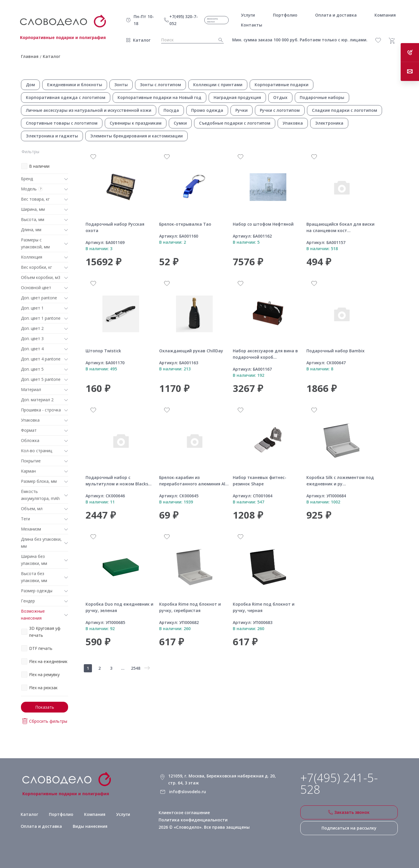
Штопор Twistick (103, 351)
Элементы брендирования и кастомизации (136, 136)
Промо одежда (207, 110)
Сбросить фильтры (45, 721)
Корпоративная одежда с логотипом (66, 97)
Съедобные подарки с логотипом (235, 123)
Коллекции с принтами (218, 85)
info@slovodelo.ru (188, 792)
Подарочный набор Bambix (335, 351)
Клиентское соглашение (184, 813)
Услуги (123, 815)
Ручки (242, 110)
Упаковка (293, 123)
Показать (45, 707)
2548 (136, 668)
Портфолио (61, 815)
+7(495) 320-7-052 (184, 20)
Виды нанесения (90, 827)
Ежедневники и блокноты (75, 85)
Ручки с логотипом (280, 110)
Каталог (142, 40)
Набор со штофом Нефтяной (263, 224)
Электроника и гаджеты (52, 136)
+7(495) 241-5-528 (339, 784)
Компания (95, 815)
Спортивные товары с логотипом (62, 123)
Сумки (180, 123)
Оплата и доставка (41, 827)
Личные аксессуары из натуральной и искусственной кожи (89, 110)
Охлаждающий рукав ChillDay (191, 351)
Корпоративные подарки (282, 85)
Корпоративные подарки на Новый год (159, 97)
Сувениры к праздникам (136, 123)
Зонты (121, 85)
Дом (30, 85)
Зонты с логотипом (160, 85)
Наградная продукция (237, 97)
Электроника (329, 123)
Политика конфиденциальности (193, 820)
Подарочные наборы (322, 97)
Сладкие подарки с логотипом (345, 110)
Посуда (171, 110)
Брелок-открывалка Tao (185, 224)
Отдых (280, 97)
